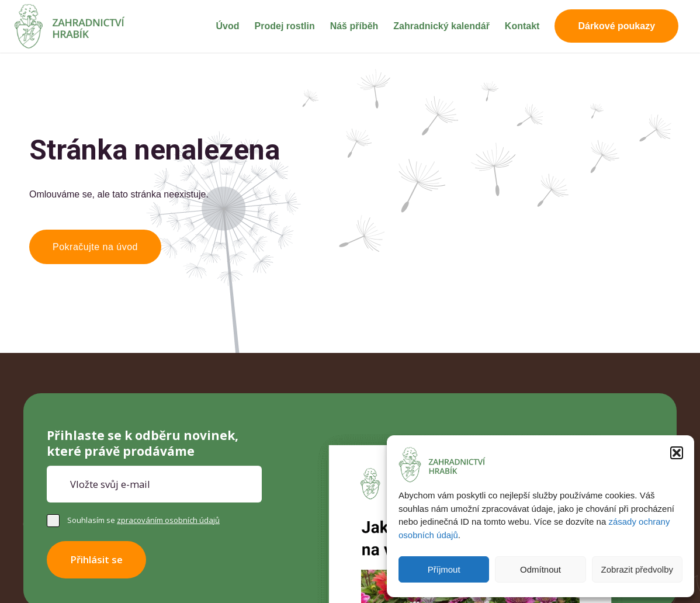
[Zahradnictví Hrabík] (70, 26)
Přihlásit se (96, 559)
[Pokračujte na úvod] (95, 247)
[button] (677, 453)
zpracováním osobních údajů (168, 520)
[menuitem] (228, 26)
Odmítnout (540, 569)
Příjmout (444, 569)
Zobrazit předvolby (637, 569)
